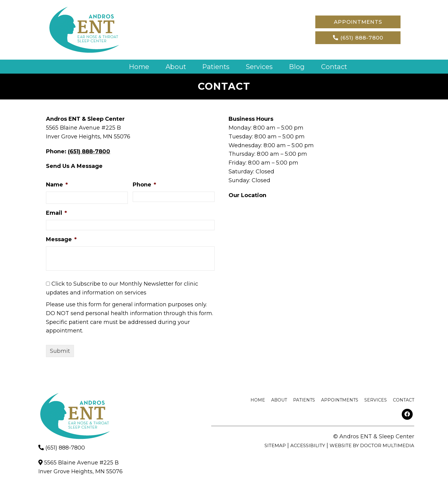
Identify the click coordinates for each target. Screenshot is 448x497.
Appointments (358, 22)
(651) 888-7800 (358, 38)
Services (260, 66)
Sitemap (275, 445)
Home (137, 66)
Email (56, 213)
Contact (336, 66)
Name (57, 185)
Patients (216, 66)
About (175, 66)
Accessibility (308, 445)
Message (61, 239)
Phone (144, 185)
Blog (299, 66)
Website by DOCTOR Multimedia (372, 445)
